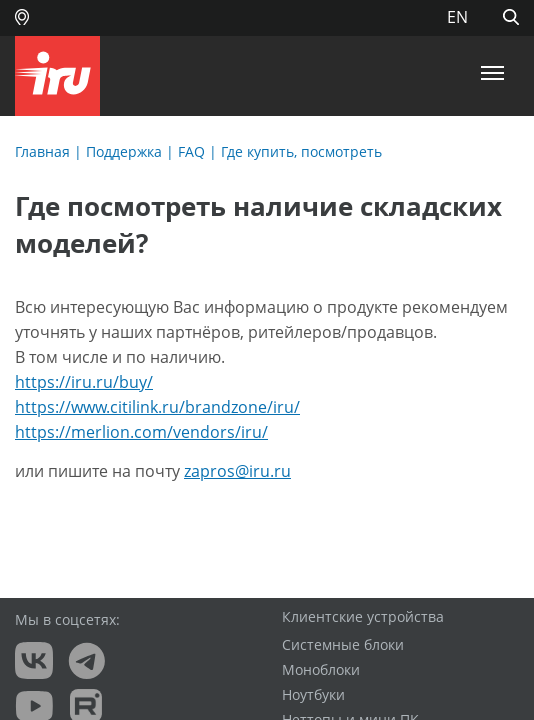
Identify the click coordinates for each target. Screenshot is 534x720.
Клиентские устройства (363, 616)
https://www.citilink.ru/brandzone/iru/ (157, 407)
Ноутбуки (313, 695)
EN (457, 17)
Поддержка (124, 151)
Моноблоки (321, 670)
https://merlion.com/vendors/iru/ (141, 432)
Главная (42, 151)
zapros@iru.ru (237, 471)
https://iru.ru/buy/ (84, 382)
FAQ (191, 151)
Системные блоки (343, 645)
